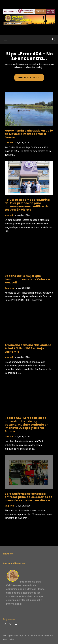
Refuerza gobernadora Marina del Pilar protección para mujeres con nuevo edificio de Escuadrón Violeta (27, 205)
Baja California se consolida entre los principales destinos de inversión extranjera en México (29, 497)
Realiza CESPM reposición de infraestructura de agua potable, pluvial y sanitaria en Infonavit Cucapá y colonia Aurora (27, 424)
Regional (10, 288)
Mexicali (9, 143)
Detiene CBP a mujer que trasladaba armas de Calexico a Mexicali (29, 279)
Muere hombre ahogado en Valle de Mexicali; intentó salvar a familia (29, 134)
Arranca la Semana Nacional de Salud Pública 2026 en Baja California (28, 348)
